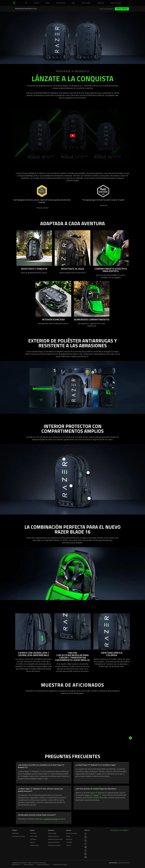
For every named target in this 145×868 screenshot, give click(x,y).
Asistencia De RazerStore (55, 839)
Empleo (68, 836)
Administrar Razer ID (54, 842)
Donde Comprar (122, 9)
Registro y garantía (53, 836)
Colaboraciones (34, 845)
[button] (131, 3)
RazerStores (16, 833)
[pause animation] (130, 738)
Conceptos (33, 839)
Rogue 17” (98, 795)
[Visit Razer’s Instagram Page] (86, 837)
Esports (32, 842)
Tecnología (33, 833)
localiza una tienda (51, 819)
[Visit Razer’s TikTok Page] (86, 850)
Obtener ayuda (52, 833)
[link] (14, 3)
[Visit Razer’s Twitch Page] (86, 854)
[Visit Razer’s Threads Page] (86, 840)
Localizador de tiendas (18, 836)
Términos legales (28, 865)
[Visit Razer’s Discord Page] (86, 857)
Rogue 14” (89, 795)
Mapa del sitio (16, 865)
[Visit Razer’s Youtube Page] (86, 847)
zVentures (69, 842)
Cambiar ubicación (124, 863)
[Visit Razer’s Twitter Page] (86, 844)
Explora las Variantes (106, 9)
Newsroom (69, 839)
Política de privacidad (43, 865)
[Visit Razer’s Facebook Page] (86, 834)
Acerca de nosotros (72, 833)
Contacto (69, 845)
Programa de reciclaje (54, 845)
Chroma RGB (34, 836)
